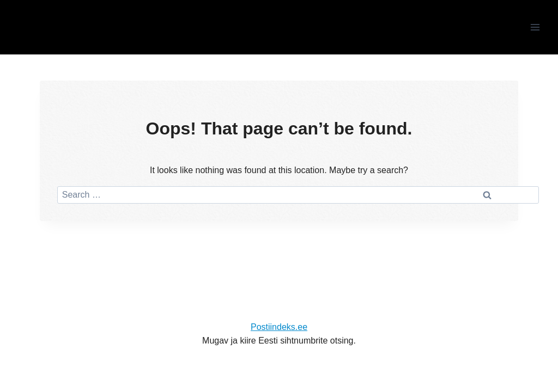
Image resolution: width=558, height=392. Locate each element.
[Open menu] (535, 27)
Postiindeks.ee (279, 327)
